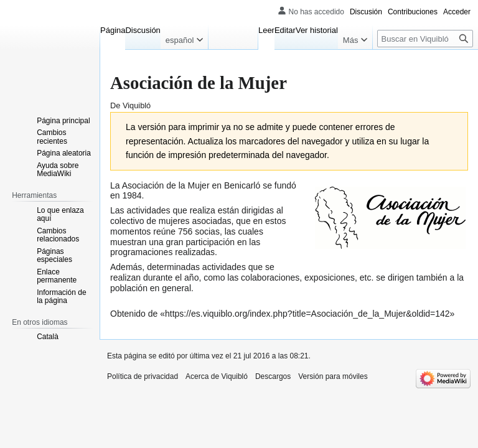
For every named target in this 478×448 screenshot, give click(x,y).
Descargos (273, 376)
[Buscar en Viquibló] (425, 39)
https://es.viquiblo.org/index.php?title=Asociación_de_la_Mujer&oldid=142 (307, 314)
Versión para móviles (333, 376)
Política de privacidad (143, 376)
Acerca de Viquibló (217, 376)
